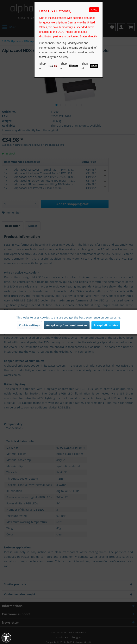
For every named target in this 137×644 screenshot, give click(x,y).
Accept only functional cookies (67, 325)
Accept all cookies (106, 325)
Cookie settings (29, 325)
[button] (6, 638)
